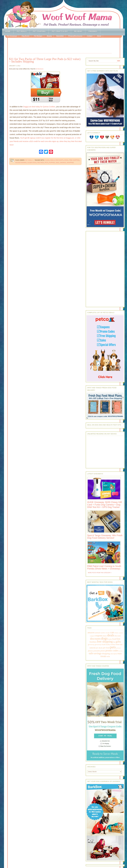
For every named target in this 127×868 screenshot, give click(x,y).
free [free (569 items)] (118, 639)
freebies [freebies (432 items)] (93, 642)
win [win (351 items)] (108, 656)
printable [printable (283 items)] (97, 651)
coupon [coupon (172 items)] (92, 636)
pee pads (41, 163)
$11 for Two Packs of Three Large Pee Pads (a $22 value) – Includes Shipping (45, 60)
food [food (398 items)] (114, 639)
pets (47, 163)
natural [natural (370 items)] (92, 648)
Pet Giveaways (12, 36)
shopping (70, 163)
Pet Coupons (39, 31)
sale (57, 163)
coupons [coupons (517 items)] (98, 636)
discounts (59, 160)
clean (47, 160)
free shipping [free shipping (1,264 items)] (105, 642)
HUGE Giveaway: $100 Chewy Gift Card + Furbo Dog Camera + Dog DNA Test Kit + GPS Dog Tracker (104, 505)
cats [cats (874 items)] (112, 632)
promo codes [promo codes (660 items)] (112, 651)
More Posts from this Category (99, 573)
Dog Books (25, 36)
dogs (66, 160)
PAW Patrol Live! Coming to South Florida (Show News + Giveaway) (104, 567)
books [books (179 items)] (108, 633)
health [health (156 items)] (104, 645)
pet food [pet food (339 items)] (106, 648)
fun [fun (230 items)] (114, 642)
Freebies (93, 31)
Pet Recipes (38, 36)
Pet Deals (22, 31)
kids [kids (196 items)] (121, 645)
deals (52, 160)
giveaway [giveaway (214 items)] (91, 644)
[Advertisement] (66, 46)
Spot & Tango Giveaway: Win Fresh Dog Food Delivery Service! (105, 537)
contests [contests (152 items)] (121, 633)
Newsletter (60, 36)
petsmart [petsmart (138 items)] (119, 648)
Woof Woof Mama (63, 14)
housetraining (21, 163)
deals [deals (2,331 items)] (111, 635)
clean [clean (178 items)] (116, 633)
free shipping (74, 160)
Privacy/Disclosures (75, 36)
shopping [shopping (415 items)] (106, 653)
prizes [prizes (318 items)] (103, 651)
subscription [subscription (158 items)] (114, 654)
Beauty (49, 36)
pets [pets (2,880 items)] (113, 647)
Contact (90, 36)
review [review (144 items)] (121, 651)
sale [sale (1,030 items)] (91, 653)
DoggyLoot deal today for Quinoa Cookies (39, 107)
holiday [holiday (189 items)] (113, 645)
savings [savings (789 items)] (97, 653)
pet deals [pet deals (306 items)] (99, 648)
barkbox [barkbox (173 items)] (103, 633)
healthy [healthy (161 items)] (108, 645)
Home (8, 31)
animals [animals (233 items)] (98, 633)
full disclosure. (40, 69)
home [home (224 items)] (118, 644)
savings (63, 163)
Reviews (78, 31)
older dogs (32, 163)
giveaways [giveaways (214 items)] (98, 644)
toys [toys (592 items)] (120, 653)
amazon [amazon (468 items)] (91, 633)
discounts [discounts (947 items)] (95, 639)
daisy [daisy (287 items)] (105, 636)
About (99, 36)
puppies (52, 163)
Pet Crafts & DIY (60, 31)
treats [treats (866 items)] (103, 656)
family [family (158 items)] (110, 639)
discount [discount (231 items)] (118, 636)
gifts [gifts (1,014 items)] (118, 642)
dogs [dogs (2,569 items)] (104, 638)
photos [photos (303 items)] (90, 651)
